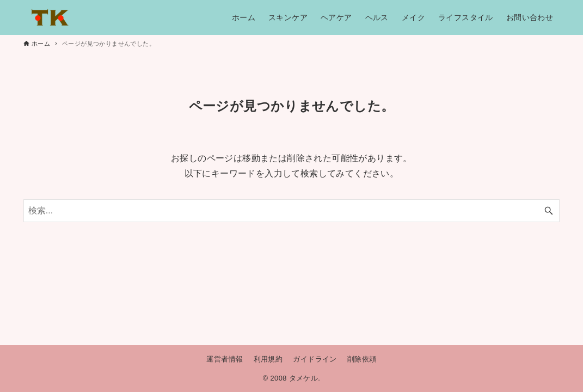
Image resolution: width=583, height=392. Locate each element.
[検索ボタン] (549, 211)
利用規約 (268, 359)
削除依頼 (362, 359)
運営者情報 (225, 359)
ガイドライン (315, 359)
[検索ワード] (291, 211)
